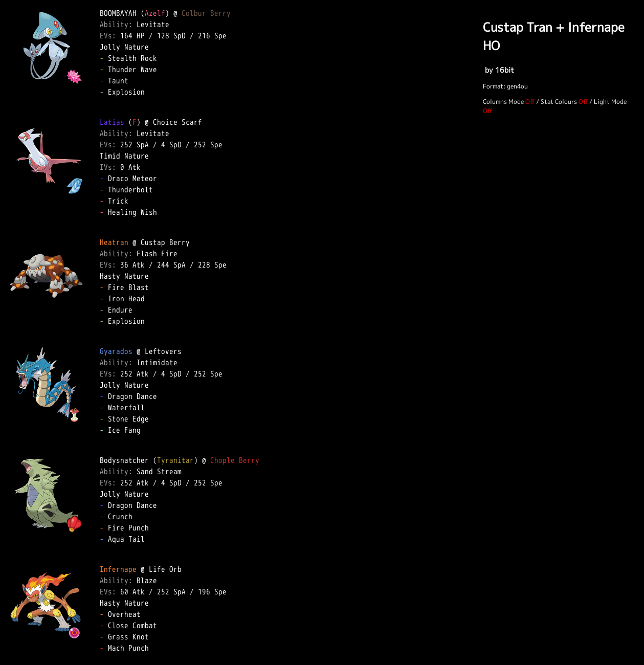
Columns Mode (503, 102)
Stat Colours (559, 102)
